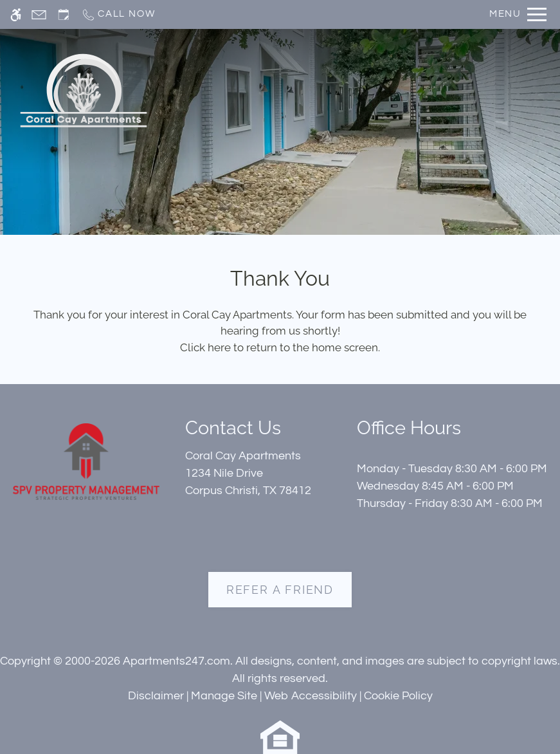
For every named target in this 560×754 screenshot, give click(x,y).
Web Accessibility (311, 696)
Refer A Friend (280, 590)
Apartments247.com (176, 661)
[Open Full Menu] (518, 14)
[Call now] (118, 14)
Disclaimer (156, 696)
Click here (205, 347)
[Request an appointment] (64, 14)
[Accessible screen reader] (16, 14)
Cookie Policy (398, 696)
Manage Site (224, 696)
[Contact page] (39, 14)
